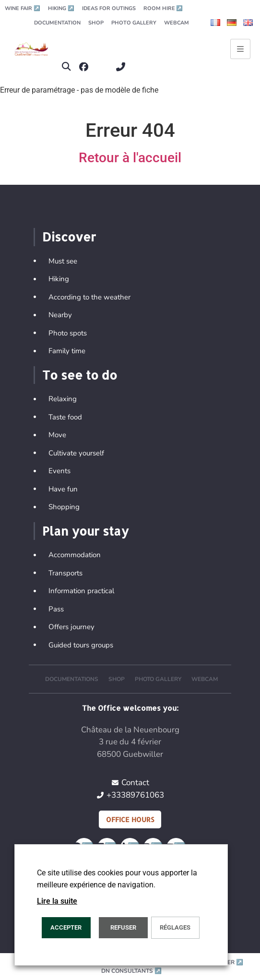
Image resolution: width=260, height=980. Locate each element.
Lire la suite (57, 901)
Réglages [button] (175, 927)
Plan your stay (85, 531)
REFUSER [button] (123, 927)
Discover (69, 237)
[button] (66, 67)
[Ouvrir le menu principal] (240, 49)
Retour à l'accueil (130, 158)
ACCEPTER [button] (66, 927)
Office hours (130, 819)
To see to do (80, 375)
